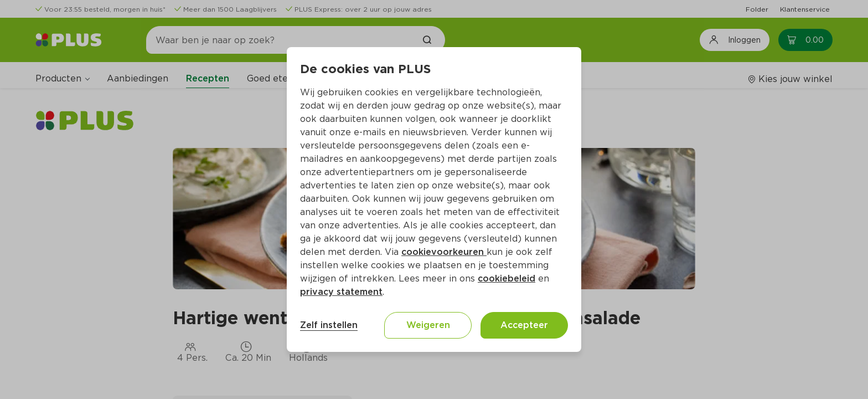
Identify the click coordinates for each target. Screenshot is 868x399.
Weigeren (428, 325)
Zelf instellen (329, 325)
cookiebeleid (507, 278)
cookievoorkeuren (444, 252)
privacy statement (341, 292)
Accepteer (524, 325)
